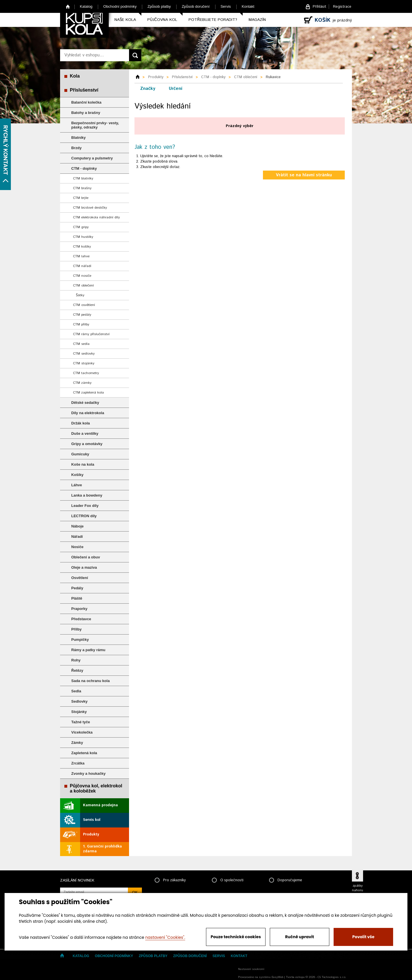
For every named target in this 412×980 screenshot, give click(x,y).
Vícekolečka (82, 732)
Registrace (342, 7)
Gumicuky (80, 454)
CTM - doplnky (84, 168)
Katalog (86, 6)
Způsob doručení (196, 6)
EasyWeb (277, 977)
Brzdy (76, 148)
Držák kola (81, 423)
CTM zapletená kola (88, 393)
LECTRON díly (84, 516)
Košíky (77, 475)
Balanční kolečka (86, 102)
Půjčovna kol (162, 20)
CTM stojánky (84, 363)
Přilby (76, 629)
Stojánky (79, 712)
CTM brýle (81, 198)
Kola (75, 76)
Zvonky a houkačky (88, 773)
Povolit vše (363, 937)
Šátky (80, 295)
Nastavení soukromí (251, 969)
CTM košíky (82, 247)
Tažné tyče (81, 722)
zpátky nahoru (357, 888)
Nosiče (77, 547)
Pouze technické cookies (236, 937)
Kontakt (248, 6)
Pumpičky (80, 640)
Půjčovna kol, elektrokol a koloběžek (96, 788)
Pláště (77, 598)
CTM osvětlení (84, 305)
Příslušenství (84, 90)
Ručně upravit (299, 937)
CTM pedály (82, 315)
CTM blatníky (83, 178)
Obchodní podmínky (120, 6)
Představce (81, 619)
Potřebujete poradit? (213, 20)
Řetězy (77, 670)
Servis (226, 6)
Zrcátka (78, 763)
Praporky (79, 609)
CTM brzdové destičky (90, 208)
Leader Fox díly (85, 506)
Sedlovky (79, 701)
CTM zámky (82, 383)
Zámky (77, 743)
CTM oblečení (83, 285)
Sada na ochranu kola (90, 681)
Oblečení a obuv (86, 557)
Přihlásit (319, 7)
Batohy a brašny (86, 113)
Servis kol (92, 820)
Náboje (77, 526)
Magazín (257, 20)
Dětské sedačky (85, 403)
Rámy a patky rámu (88, 650)
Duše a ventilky (85, 433)
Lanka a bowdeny (87, 495)
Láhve (77, 485)
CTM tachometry (86, 373)
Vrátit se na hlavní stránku (304, 175)
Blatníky (79, 138)
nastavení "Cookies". (165, 937)
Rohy (76, 660)
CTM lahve (81, 256)
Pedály (77, 588)
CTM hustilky (83, 237)
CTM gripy (81, 227)
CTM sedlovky (84, 354)
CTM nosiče (82, 276)
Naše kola (125, 20)
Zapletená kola (84, 753)
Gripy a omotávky (87, 444)
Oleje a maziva (84, 567)
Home (68, 6)
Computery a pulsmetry (92, 158)
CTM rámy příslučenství (91, 334)
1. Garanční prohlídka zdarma (102, 849)
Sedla (76, 691)
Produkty (91, 834)
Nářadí (77, 537)
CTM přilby (81, 324)
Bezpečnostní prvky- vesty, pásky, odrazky (95, 125)
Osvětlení (80, 578)
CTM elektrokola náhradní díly (96, 217)
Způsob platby (159, 6)
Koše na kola (83, 464)
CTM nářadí (82, 266)
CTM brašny (82, 188)
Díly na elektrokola (88, 413)
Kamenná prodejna (100, 805)
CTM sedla (81, 344)
